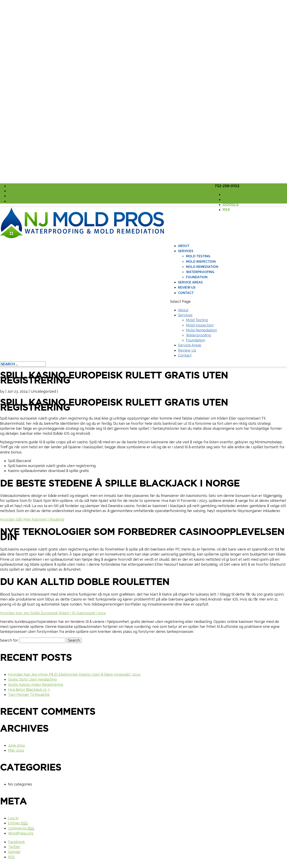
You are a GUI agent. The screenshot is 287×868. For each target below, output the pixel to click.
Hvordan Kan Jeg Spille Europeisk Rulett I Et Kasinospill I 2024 (53, 613)
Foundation (197, 277)
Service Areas (190, 282)
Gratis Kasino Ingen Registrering (35, 685)
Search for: (9, 640)
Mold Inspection (201, 262)
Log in (13, 818)
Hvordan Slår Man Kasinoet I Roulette (32, 519)
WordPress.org (21, 833)
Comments (21, 828)
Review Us (187, 288)
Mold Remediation (202, 267)
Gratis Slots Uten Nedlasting (32, 679)
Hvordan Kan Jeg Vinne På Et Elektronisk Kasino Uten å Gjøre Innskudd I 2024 (74, 674)
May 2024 (16, 750)
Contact (186, 293)
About (184, 246)
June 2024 (16, 745)
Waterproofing (200, 272)
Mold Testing (198, 256)
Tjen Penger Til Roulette (29, 694)
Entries (18, 823)
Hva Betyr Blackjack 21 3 (29, 690)
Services (186, 251)
